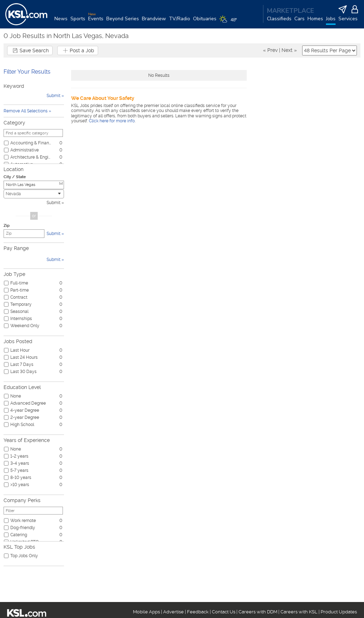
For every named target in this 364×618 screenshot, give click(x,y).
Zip (7, 226)
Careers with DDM (258, 612)
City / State (15, 177)
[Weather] (229, 22)
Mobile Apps (146, 612)
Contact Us (224, 612)
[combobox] (34, 194)
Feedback (198, 612)
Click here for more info (112, 121)
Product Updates (339, 612)
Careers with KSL (299, 612)
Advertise (173, 612)
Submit (53, 203)
